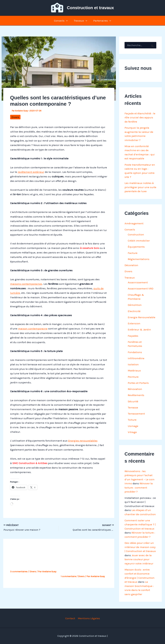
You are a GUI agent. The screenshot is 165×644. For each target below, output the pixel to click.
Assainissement (138, 282)
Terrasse (133, 407)
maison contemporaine (33, 329)
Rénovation (135, 389)
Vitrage (132, 432)
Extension (134, 323)
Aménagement (134, 223)
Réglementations (139, 259)
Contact (70, 618)
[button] (67, 21)
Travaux (80, 21)
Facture (133, 253)
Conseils (61, 21)
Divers (15, 117)
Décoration (131, 265)
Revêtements (136, 395)
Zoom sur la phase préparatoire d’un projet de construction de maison (83, 566)
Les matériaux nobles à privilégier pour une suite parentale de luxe (140, 187)
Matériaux (134, 370)
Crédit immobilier (139, 241)
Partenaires (102, 21)
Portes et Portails (138, 383)
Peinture (133, 377)
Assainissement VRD (141, 288)
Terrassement (136, 414)
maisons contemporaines (26, 284)
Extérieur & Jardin (139, 329)
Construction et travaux (90, 8)
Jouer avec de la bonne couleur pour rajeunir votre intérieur (139, 559)
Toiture (132, 420)
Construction (136, 234)
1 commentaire (68, 576)
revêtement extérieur (31, 172)
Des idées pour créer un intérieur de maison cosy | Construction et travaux (140, 547)
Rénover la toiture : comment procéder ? (139, 487)
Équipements (136, 247)
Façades (133, 336)
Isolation (133, 364)
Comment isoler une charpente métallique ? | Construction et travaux (140, 524)
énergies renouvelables (83, 441)
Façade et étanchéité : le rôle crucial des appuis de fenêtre (140, 117)
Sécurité (133, 401)
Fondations (135, 352)
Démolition (135, 305)
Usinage (133, 426)
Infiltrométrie (136, 358)
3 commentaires (19, 572)
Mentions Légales (89, 618)
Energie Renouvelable (142, 317)
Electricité (134, 311)
